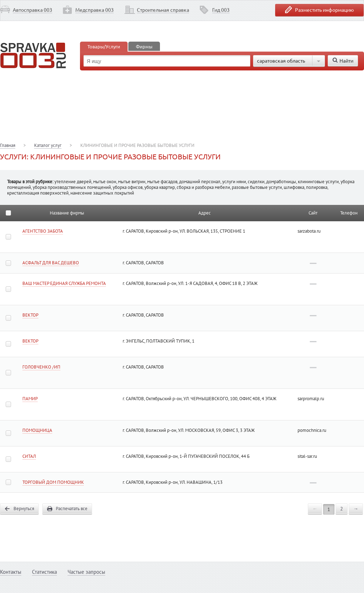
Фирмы (144, 46)
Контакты (11, 572)
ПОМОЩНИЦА (37, 430)
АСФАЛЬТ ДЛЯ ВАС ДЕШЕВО (51, 263)
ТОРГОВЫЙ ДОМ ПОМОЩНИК (53, 482)
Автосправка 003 (33, 10)
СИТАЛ (29, 456)
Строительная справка (163, 10)
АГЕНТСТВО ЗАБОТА (43, 231)
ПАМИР (30, 399)
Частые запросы (86, 572)
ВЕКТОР (30, 315)
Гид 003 (221, 10)
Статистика (44, 572)
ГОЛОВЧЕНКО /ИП (41, 367)
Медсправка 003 (95, 10)
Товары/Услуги (104, 46)
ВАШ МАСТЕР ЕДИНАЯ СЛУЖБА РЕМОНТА (64, 283)
